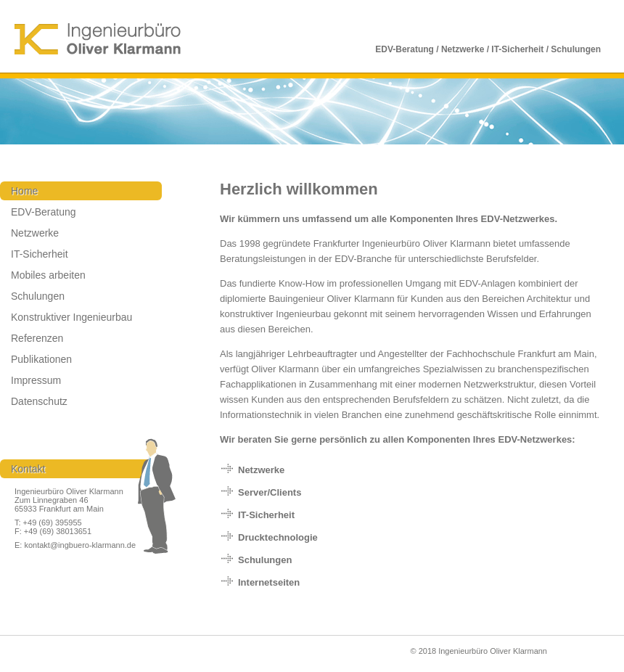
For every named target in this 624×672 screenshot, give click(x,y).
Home (24, 191)
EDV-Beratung (44, 212)
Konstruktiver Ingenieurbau (71, 317)
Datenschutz (39, 401)
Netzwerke (35, 233)
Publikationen (41, 359)
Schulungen (38, 296)
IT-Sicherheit (40, 254)
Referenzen (37, 338)
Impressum (36, 380)
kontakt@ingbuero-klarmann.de (79, 545)
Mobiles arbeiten (48, 275)
